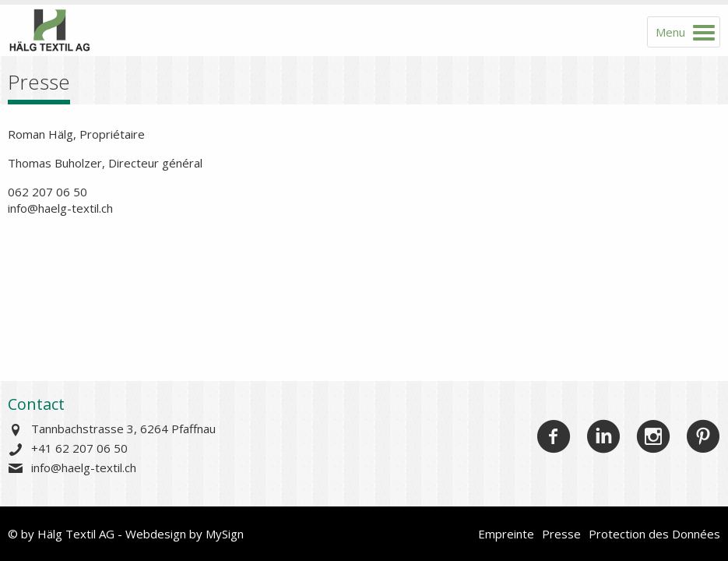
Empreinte (506, 534)
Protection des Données (654, 534)
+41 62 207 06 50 (79, 448)
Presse (561, 534)
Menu (670, 32)
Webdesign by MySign (185, 534)
